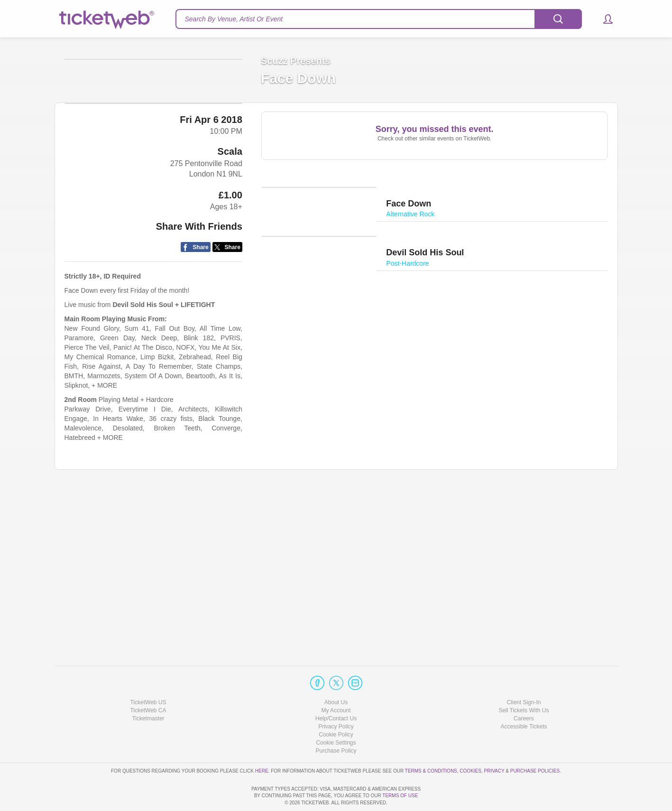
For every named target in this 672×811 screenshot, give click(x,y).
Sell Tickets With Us (524, 683)
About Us (336, 675)
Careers (524, 691)
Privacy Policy (336, 699)
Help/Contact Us (336, 691)
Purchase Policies (535, 744)
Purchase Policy (336, 724)
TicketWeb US (148, 675)
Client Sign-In (524, 675)
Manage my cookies (336, 716)
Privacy (494, 744)
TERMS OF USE (400, 796)
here (262, 744)
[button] (603, 19)
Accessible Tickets (524, 699)
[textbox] (379, 19)
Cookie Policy (336, 708)
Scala (230, 317)
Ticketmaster (148, 691)
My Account (336, 683)
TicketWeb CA (148, 683)
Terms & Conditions (431, 744)
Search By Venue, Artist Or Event (234, 19)
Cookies (470, 744)
